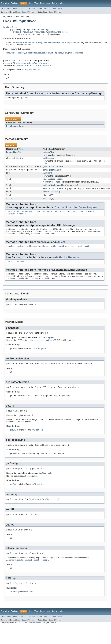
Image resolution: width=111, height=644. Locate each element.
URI (8, 177)
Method (31, 12)
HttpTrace (79, 53)
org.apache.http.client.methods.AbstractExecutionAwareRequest (40, 32)
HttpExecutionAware (57, 42)
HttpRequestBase (15, 128)
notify (53, 253)
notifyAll (64, 253)
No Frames (42, 9)
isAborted (40, 217)
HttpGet (49, 53)
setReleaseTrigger (16, 219)
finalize (20, 253)
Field (18, 12)
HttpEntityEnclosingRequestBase (31, 53)
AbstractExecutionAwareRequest (31, 64)
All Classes (57, 9)
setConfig (48, 189)
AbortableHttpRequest (26, 42)
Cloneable (11, 42)
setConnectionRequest (85, 217)
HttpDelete (11, 53)
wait (73, 253)
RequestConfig (14, 155)
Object (61, 248)
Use (31, 3)
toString (47, 203)
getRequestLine (51, 173)
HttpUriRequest (74, 42)
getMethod (48, 161)
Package (15, 3)
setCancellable (63, 217)
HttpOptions (68, 53)
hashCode (43, 253)
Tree (36, 3)
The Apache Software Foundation (30, 638)
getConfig (48, 155)
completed (27, 217)
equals (10, 253)
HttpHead (58, 53)
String (20, 161)
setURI (46, 196)
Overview (5, 3)
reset (50, 217)
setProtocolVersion (53, 193)
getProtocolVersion (53, 170)
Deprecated (45, 3)
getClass (31, 253)
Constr (24, 12)
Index (55, 3)
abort (9, 217)
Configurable (42, 42)
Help (61, 3)
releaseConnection (53, 183)
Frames (32, 9)
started (47, 200)
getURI (46, 177)
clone (17, 217)
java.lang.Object (10, 27)
